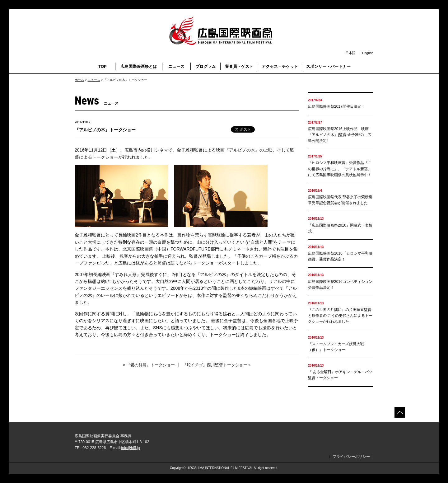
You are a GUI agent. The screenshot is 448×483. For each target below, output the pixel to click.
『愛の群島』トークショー (151, 365)
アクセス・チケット (280, 66)
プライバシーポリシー (351, 457)
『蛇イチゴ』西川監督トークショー (215, 365)
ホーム (79, 80)
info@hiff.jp (130, 448)
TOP (103, 66)
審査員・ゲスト (239, 66)
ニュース (176, 66)
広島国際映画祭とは (139, 66)
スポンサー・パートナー (328, 66)
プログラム (205, 66)
